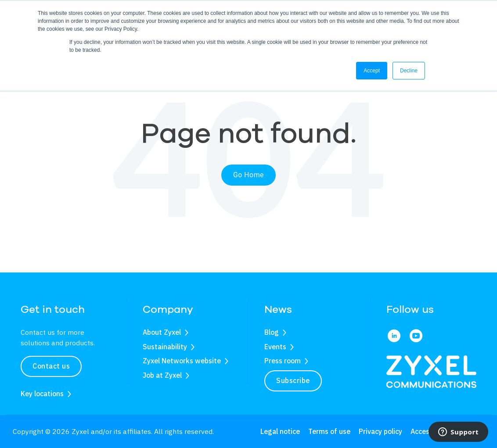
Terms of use (329, 431)
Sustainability (165, 347)
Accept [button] (372, 71)
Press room (283, 361)
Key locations (42, 394)
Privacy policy (380, 431)
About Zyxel (162, 332)
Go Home (248, 175)
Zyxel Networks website (182, 361)
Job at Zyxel (162, 375)
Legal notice (280, 431)
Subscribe (293, 380)
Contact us (51, 366)
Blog (272, 332)
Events (275, 347)
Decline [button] (409, 71)
